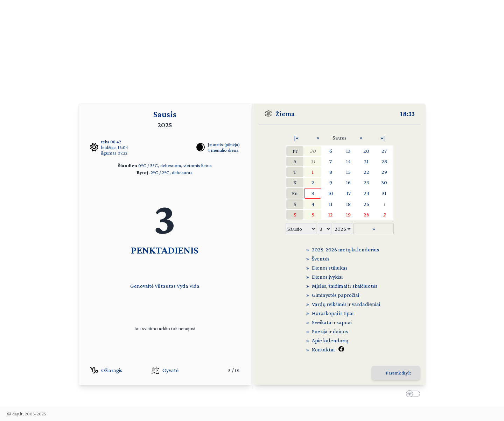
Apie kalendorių (330, 340)
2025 (318, 249)
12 (331, 215)
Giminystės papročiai (335, 295)
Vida (194, 286)
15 (348, 172)
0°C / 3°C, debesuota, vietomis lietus (175, 165)
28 (384, 161)
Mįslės (319, 286)
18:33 (407, 114)
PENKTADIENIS (165, 250)
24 (366, 193)
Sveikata (322, 322)
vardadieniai (366, 304)
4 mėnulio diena (223, 150)
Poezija (320, 331)
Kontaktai (323, 349)
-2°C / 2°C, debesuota (171, 172)
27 (384, 151)
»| (383, 138)
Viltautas (165, 286)
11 (331, 204)
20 (366, 151)
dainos (340, 331)
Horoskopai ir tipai (333, 313)
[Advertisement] (252, 49)
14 (348, 161)
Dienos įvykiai (327, 277)
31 (313, 161)
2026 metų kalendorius (352, 249)
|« (296, 138)
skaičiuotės (365, 286)
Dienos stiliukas (330, 268)
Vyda (183, 286)
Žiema (285, 114)
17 (349, 193)
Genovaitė (142, 286)
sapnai (344, 322)
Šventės (321, 259)
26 (366, 215)
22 (366, 172)
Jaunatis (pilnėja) (224, 144)
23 (366, 182)
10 (331, 193)
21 (366, 161)
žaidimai (338, 286)
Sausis (165, 114)
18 (348, 204)
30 (313, 151)
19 (348, 215)
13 (348, 151)
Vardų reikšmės (329, 304)
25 (366, 204)
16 (348, 182)
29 (384, 172)
